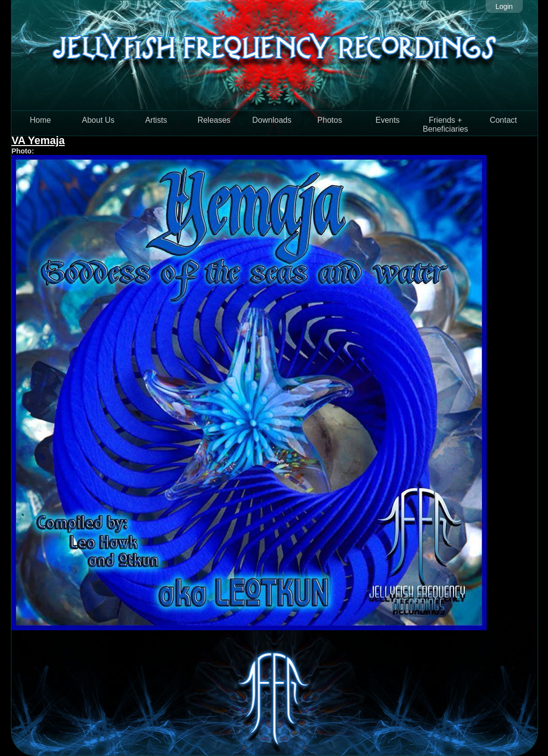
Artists (156, 120)
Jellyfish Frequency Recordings (274, 55)
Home (40, 120)
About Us (99, 120)
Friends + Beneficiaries (446, 125)
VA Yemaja (38, 140)
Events (387, 120)
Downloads (272, 120)
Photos (330, 120)
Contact (503, 120)
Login (504, 6)
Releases (214, 120)
